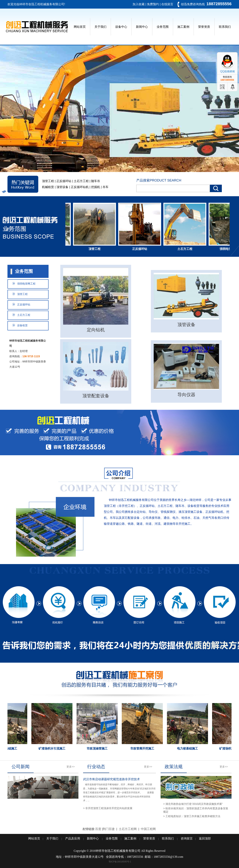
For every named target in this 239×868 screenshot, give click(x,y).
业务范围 (163, 27)
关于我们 (100, 27)
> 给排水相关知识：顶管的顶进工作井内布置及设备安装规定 (196, 810)
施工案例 (183, 27)
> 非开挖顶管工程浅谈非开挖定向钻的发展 (108, 808)
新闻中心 (142, 27)
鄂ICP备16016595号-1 (120, 862)
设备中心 (121, 27)
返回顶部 (205, 838)
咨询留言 (187, 838)
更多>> (71, 767)
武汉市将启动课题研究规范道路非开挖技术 (111, 779)
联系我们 (225, 27)
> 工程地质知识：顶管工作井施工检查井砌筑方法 (192, 816)
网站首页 (80, 27)
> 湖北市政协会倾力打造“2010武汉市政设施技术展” (193, 804)
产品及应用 (73, 838)
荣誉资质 (204, 27)
